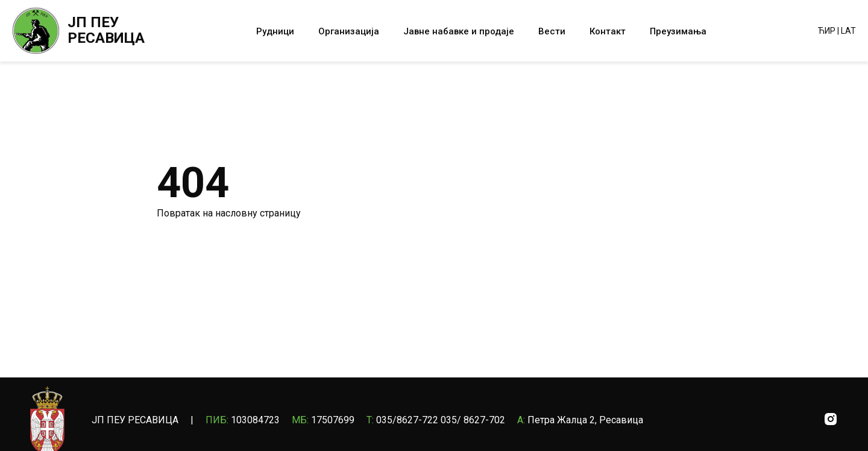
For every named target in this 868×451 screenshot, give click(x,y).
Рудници (275, 31)
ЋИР (827, 31)
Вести (552, 31)
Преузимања (678, 31)
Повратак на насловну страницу (229, 213)
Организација (349, 31)
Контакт (608, 31)
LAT (848, 31)
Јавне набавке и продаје (459, 31)
